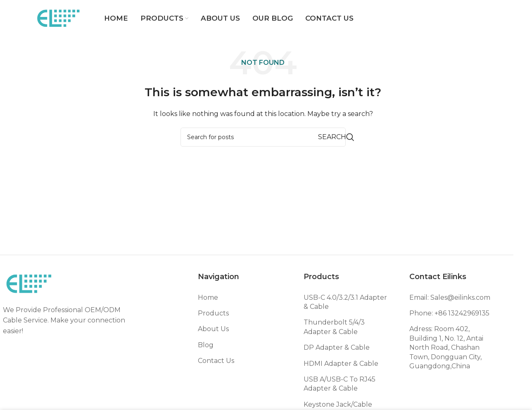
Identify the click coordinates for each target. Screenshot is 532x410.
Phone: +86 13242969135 (449, 313)
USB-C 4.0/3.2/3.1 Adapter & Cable (345, 302)
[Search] (263, 137)
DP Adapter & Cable (337, 347)
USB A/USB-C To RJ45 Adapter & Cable (340, 384)
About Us (213, 329)
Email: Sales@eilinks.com (450, 297)
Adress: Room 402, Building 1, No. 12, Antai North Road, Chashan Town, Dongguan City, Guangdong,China (446, 347)
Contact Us (216, 361)
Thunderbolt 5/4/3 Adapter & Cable (334, 327)
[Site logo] (59, 18)
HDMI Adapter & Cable (341, 364)
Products (213, 313)
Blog (206, 345)
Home (208, 297)
